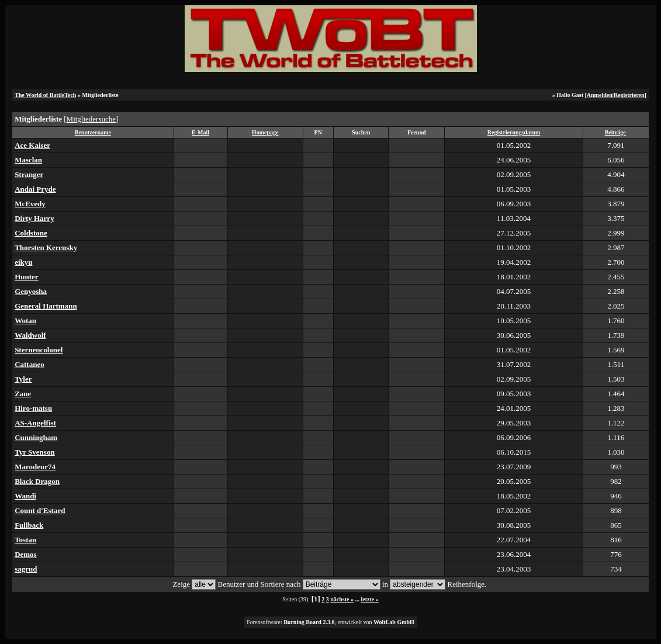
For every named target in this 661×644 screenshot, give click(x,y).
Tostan (25, 540)
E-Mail (200, 132)
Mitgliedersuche (91, 119)
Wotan (25, 321)
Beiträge (615, 132)
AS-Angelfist (35, 423)
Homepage (265, 132)
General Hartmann (46, 306)
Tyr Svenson (35, 452)
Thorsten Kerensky (46, 247)
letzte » (370, 599)
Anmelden (600, 95)
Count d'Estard (40, 510)
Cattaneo (30, 364)
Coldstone (31, 233)
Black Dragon (37, 481)
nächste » (342, 599)
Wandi (25, 496)
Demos (26, 554)
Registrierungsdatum (514, 132)
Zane (23, 394)
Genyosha (31, 291)
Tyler (23, 379)
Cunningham (36, 437)
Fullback (29, 525)
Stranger (29, 174)
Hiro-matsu (33, 408)
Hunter (26, 277)
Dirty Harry (34, 218)
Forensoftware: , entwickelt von (330, 622)
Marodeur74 (35, 467)
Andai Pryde (35, 189)
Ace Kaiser (32, 145)
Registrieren (629, 95)
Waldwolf (30, 335)
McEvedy (30, 204)
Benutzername (93, 132)
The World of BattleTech (45, 95)
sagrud (26, 569)
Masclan (28, 160)
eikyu (23, 262)
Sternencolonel (39, 350)
